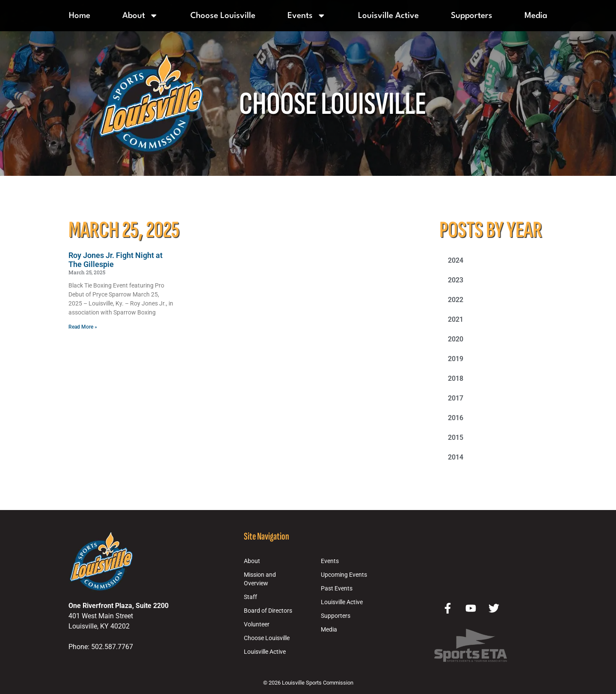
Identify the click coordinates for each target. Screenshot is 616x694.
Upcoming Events (344, 575)
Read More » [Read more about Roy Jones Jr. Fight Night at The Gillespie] (83, 327)
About (140, 16)
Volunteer (257, 624)
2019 (456, 359)
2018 (456, 378)
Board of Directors (268, 611)
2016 (456, 418)
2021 (456, 319)
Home (80, 16)
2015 (456, 437)
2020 (456, 339)
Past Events (337, 589)
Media (536, 16)
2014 (456, 457)
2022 (456, 300)
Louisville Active (388, 16)
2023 (456, 280)
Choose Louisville (223, 16)
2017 (456, 398)
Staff (250, 597)
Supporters (472, 16)
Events (307, 16)
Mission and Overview (260, 579)
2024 (456, 260)
